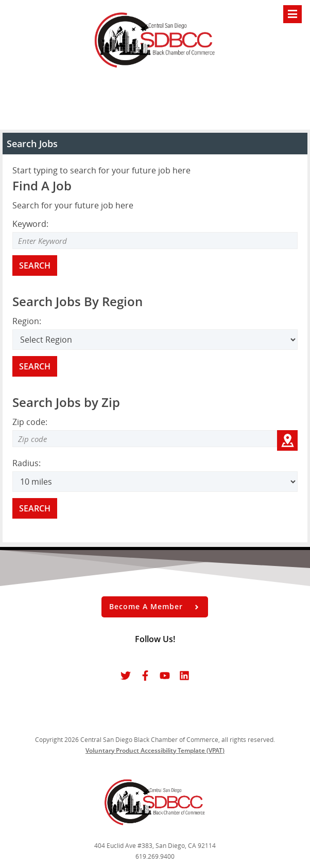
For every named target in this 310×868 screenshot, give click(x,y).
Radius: (27, 463)
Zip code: (30, 422)
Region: (27, 321)
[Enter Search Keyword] (155, 241)
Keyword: (30, 224)
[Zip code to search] (145, 439)
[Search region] (155, 340)
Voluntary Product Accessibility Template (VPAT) (155, 750)
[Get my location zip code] (287, 440)
